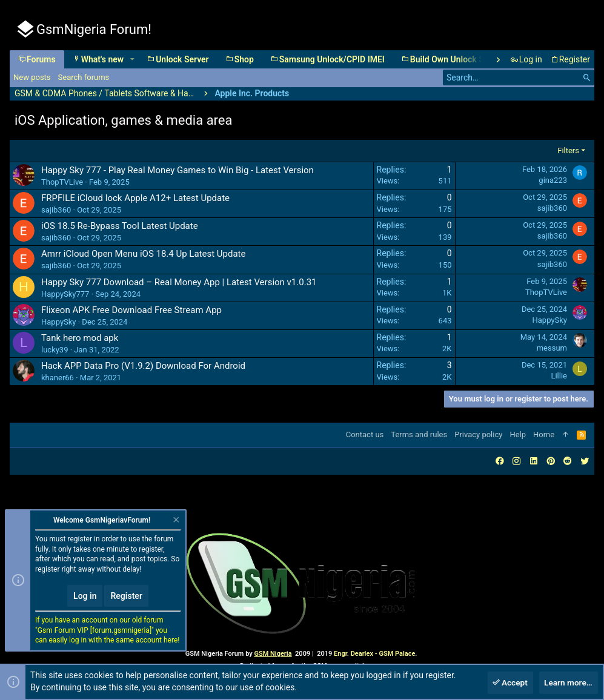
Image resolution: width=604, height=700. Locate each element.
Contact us (365, 434)
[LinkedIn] (534, 461)
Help (518, 434)
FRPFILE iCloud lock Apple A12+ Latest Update (135, 198)
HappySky (58, 322)
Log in (85, 596)
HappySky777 (65, 294)
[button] (132, 59)
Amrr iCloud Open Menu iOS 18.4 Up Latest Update (143, 254)
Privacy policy (478, 434)
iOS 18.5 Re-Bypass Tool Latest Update (120, 226)
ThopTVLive (62, 182)
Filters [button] (568, 150)
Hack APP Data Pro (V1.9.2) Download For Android (143, 366)
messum (552, 348)
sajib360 (56, 210)
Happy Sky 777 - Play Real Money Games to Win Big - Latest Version (178, 170)
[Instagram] (517, 461)
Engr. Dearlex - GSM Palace (373, 654)
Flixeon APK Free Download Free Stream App (131, 310)
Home (544, 434)
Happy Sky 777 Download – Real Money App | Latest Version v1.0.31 (179, 282)
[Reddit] (568, 461)
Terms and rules (419, 434)
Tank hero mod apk (80, 338)
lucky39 (55, 350)
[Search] (519, 78)
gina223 (553, 180)
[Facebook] (500, 461)
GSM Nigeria (273, 654)
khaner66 (58, 378)
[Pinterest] (551, 461)
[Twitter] (585, 461)
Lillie (559, 376)
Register (126, 596)
